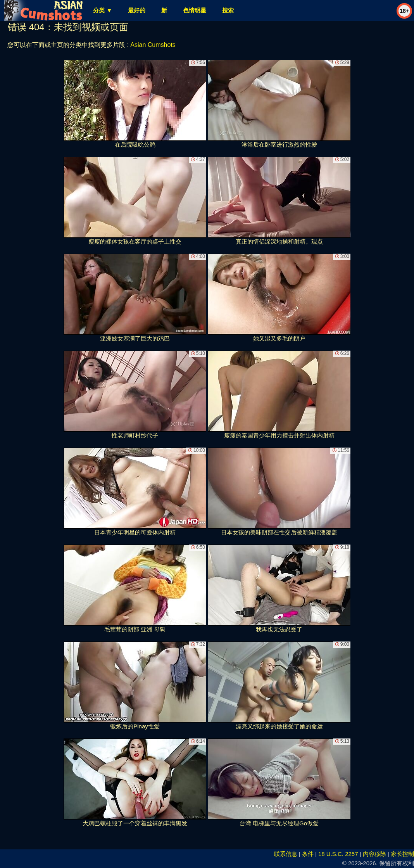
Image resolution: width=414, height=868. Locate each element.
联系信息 (286, 854)
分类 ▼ (103, 10)
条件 (308, 854)
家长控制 (402, 854)
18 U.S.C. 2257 (338, 854)
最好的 (137, 10)
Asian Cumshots (153, 45)
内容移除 (374, 854)
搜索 (228, 10)
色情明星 (195, 10)
